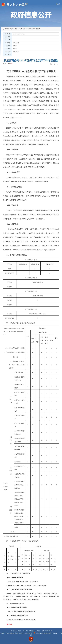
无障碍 (58, 4)
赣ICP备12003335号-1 (12, 633)
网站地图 (55, 633)
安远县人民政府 (17, 4)
